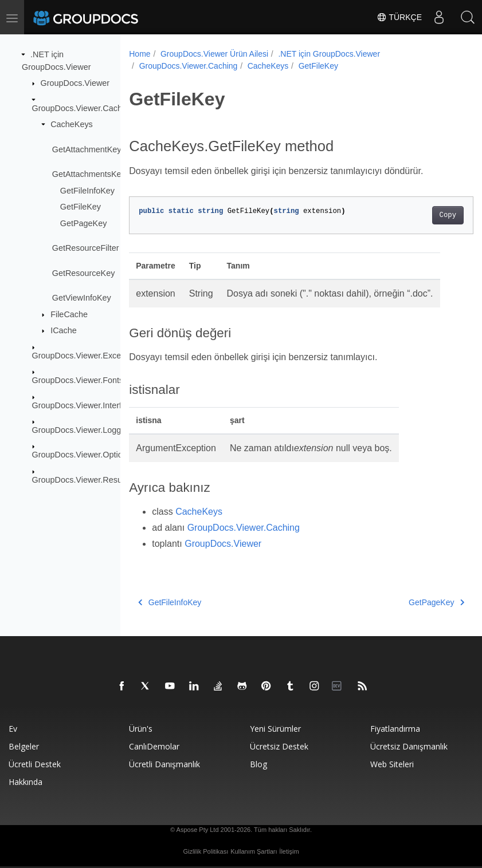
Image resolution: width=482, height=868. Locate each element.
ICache (64, 330)
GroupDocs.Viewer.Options (82, 455)
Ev (13, 729)
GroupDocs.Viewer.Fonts (78, 380)
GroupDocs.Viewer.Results (81, 480)
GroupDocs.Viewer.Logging (82, 430)
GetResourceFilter (86, 248)
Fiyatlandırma (395, 729)
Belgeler (24, 746)
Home (140, 54)
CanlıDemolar (154, 746)
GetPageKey (84, 223)
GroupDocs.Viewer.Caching (83, 108)
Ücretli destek (35, 764)
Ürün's (141, 729)
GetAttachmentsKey (89, 174)
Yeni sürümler (275, 729)
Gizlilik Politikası (205, 851)
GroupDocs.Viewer (75, 83)
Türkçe (399, 17)
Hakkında (26, 782)
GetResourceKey (84, 273)
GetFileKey (81, 207)
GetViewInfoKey (82, 298)
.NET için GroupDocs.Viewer (329, 54)
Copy (423, 215)
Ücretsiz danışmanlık (409, 746)
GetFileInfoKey (87, 190)
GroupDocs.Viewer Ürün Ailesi (214, 54)
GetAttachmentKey (87, 149)
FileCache (69, 314)
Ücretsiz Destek (279, 746)
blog (258, 764)
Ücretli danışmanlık (164, 764)
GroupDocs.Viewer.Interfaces (86, 405)
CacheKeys (72, 124)
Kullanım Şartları (254, 851)
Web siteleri (392, 764)
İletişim (289, 851)
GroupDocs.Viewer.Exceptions (88, 356)
